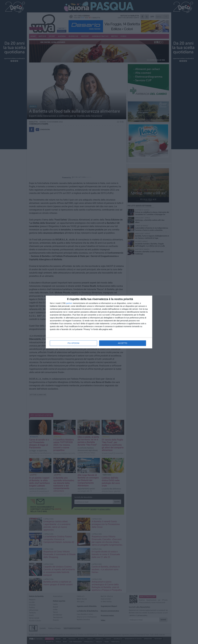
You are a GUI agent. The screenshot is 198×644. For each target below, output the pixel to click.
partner (69, 303)
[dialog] (99, 322)
